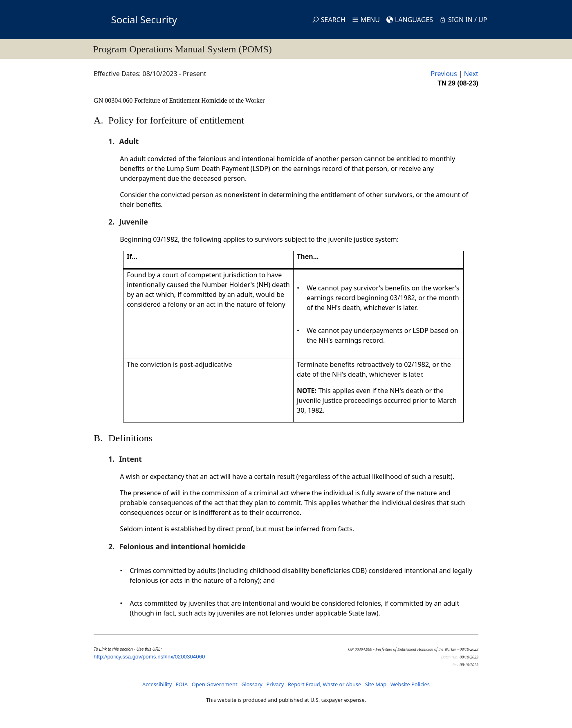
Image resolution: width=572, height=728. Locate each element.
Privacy (275, 684)
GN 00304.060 (114, 100)
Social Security (144, 19)
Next (471, 74)
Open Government (215, 684)
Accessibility (157, 684)
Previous (444, 74)
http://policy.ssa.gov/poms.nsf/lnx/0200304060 (149, 657)
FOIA (182, 684)
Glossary (252, 684)
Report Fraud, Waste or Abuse (324, 684)
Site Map (376, 684)
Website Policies (410, 684)
